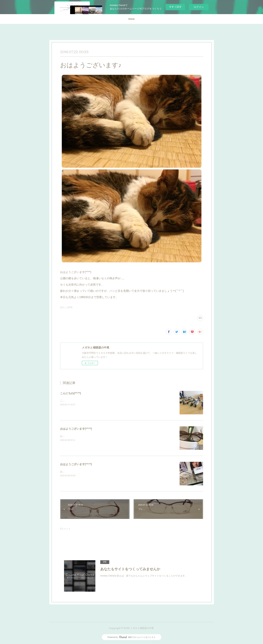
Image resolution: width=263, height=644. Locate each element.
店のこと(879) (66, 307)
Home (131, 19)
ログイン (199, 7)
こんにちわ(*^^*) (71, 393)
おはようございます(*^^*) (76, 429)
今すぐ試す (175, 7)
